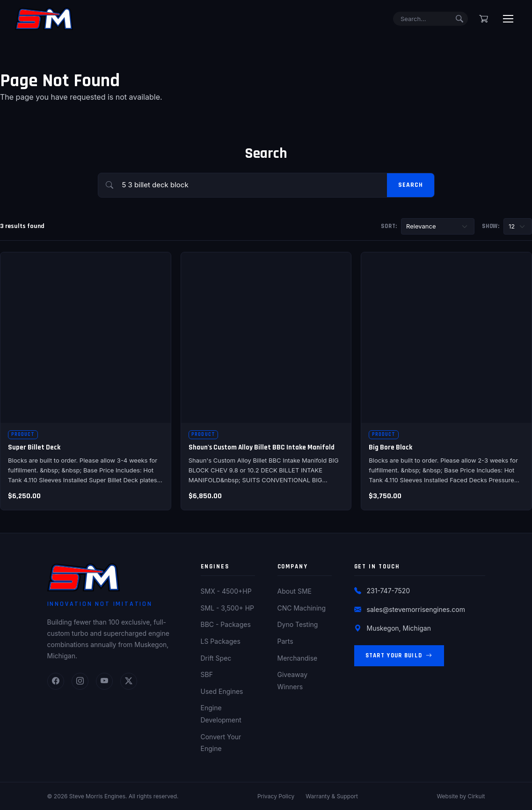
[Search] (430, 19)
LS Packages (221, 641)
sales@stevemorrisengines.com (416, 609)
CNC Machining (302, 608)
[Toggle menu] (508, 19)
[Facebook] (56, 681)
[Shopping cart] (484, 19)
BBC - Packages (226, 624)
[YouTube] (104, 681)
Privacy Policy (276, 796)
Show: (491, 226)
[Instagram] (80, 681)
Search (410, 185)
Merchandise (298, 658)
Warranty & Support (332, 796)
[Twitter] (129, 681)
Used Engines (222, 691)
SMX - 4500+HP (226, 591)
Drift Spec (216, 658)
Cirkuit (477, 796)
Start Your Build (399, 656)
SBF (207, 674)
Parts (285, 641)
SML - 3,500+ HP (228, 608)
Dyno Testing (298, 624)
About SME (295, 591)
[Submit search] (459, 19)
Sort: (389, 226)
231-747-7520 (389, 591)
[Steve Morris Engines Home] (44, 19)
